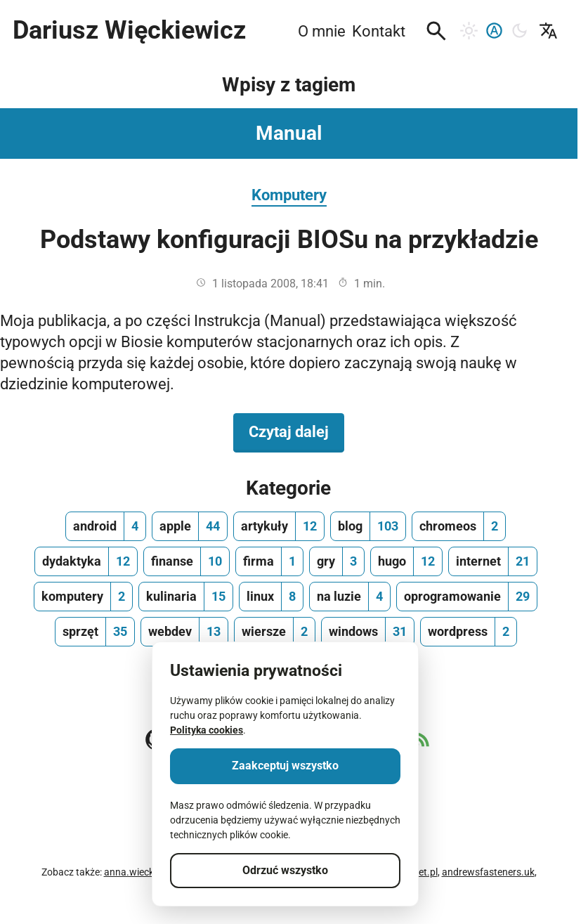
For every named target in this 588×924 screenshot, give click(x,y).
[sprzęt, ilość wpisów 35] (95, 632)
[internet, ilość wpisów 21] (493, 561)
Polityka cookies (207, 730)
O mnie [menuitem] (322, 31)
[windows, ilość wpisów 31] (368, 632)
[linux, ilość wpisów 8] (271, 597)
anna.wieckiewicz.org (151, 872)
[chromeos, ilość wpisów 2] (459, 526)
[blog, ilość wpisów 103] (368, 526)
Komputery (289, 195)
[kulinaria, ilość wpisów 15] (186, 597)
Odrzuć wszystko (285, 870)
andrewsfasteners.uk (488, 872)
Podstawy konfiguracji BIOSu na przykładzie (289, 240)
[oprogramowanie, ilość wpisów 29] (467, 597)
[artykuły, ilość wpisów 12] (279, 526)
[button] (436, 31)
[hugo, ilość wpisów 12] (406, 561)
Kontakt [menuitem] (379, 31)
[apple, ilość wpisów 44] (190, 526)
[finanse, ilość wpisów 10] (187, 561)
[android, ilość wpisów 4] (106, 526)
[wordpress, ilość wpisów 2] (469, 632)
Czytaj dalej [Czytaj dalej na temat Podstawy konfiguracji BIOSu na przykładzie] (296, 431)
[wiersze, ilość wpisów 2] (275, 632)
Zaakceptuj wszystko (285, 766)
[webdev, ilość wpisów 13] (184, 632)
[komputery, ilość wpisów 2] (83, 597)
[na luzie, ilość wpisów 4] (350, 597)
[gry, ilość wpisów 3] (337, 561)
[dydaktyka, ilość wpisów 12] (86, 561)
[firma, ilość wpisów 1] (269, 561)
